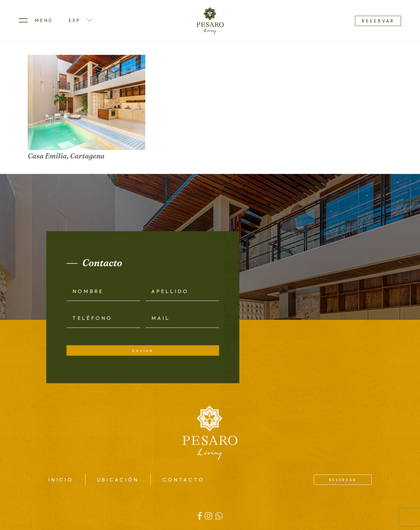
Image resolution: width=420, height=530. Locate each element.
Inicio (61, 480)
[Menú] (36, 21)
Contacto (183, 480)
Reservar (378, 21)
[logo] (210, 21)
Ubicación (118, 480)
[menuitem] (36, 21)
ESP (75, 21)
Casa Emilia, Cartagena (66, 156)
